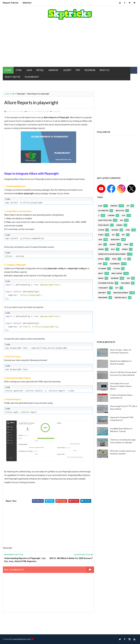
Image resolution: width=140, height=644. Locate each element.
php (100, 264)
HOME (8, 70)
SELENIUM (90, 70)
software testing (106, 283)
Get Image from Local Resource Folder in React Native (121, 386)
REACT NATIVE (13, 77)
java (100, 240)
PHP (78, 70)
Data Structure (105, 220)
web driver (103, 298)
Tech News (125, 283)
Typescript (103, 288)
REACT (101, 273)
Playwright (21, 94)
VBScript (102, 293)
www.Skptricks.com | (22, 639)
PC (125, 259)
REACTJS (104, 70)
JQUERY (67, 70)
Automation (103, 211)
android (114, 206)
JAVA (29, 70)
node (114, 259)
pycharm (102, 269)
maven (101, 249)
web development (121, 293)
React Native (117, 273)
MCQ (113, 249)
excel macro (104, 225)
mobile (125, 249)
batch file (120, 211)
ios (113, 235)
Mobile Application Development (112, 254)
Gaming (119, 225)
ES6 (121, 220)
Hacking (115, 230)
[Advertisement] (70, 45)
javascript (115, 240)
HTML (19, 70)
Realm (101, 278)
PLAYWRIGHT (32, 77)
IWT (123, 235)
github (101, 230)
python (117, 269)
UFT (117, 288)
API (128, 206)
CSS (124, 216)
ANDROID (53, 70)
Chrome (111, 216)
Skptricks (9, 94)
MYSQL (40, 70)
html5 (101, 235)
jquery (112, 245)
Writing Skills (121, 298)
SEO (128, 278)
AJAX (100, 206)
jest (100, 245)
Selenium (115, 278)
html (128, 230)
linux (126, 245)
